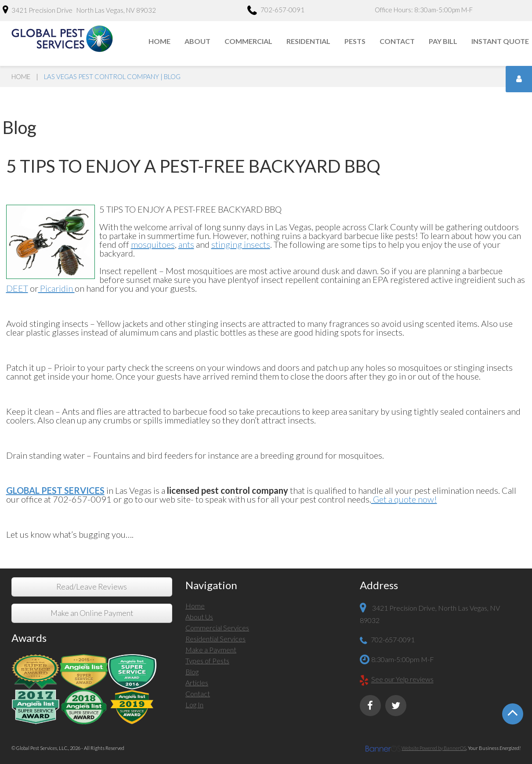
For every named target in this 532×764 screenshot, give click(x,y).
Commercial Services (217, 628)
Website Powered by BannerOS (434, 748)
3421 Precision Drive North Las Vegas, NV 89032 (79, 10)
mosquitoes (153, 244)
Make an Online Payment (92, 613)
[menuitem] (160, 41)
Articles (197, 683)
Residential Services (215, 639)
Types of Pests (207, 661)
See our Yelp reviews (402, 679)
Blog (192, 672)
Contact (397, 41)
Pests (355, 41)
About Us (199, 617)
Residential (308, 41)
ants (186, 244)
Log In (194, 704)
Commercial (248, 41)
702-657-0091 (276, 11)
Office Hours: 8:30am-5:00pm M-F (424, 10)
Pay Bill (443, 41)
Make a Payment (211, 650)
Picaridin (56, 288)
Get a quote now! (404, 499)
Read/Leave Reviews (92, 587)
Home (159, 41)
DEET (17, 288)
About (197, 41)
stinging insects (241, 244)
